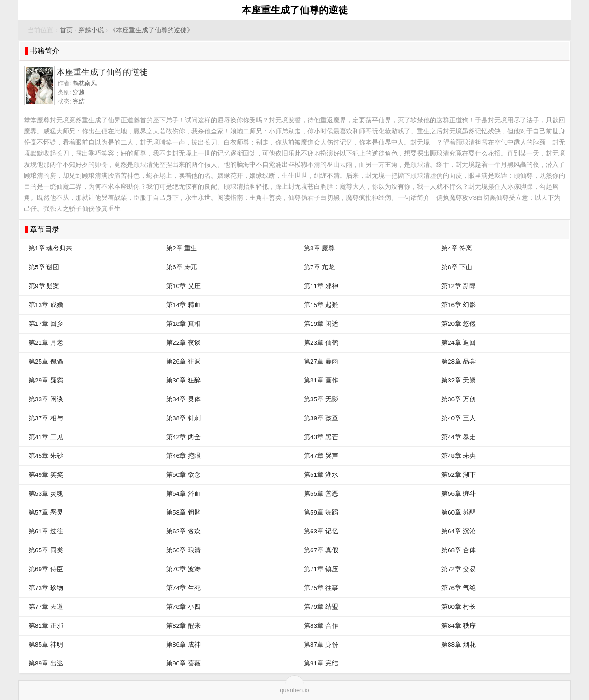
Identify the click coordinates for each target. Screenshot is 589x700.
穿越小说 (91, 30)
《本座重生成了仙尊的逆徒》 (151, 30)
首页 (66, 30)
